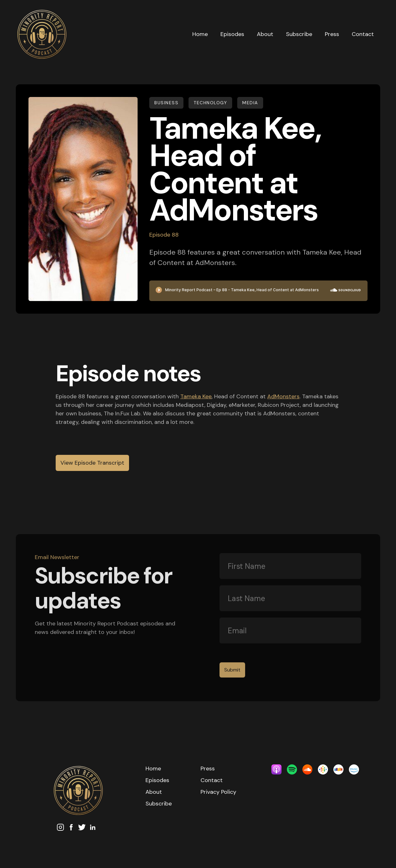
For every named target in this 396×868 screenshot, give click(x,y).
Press (332, 34)
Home (200, 34)
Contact (363, 34)
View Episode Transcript (92, 463)
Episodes (232, 34)
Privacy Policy (218, 792)
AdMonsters (283, 396)
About (265, 34)
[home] (101, 34)
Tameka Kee (196, 396)
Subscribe (299, 34)
